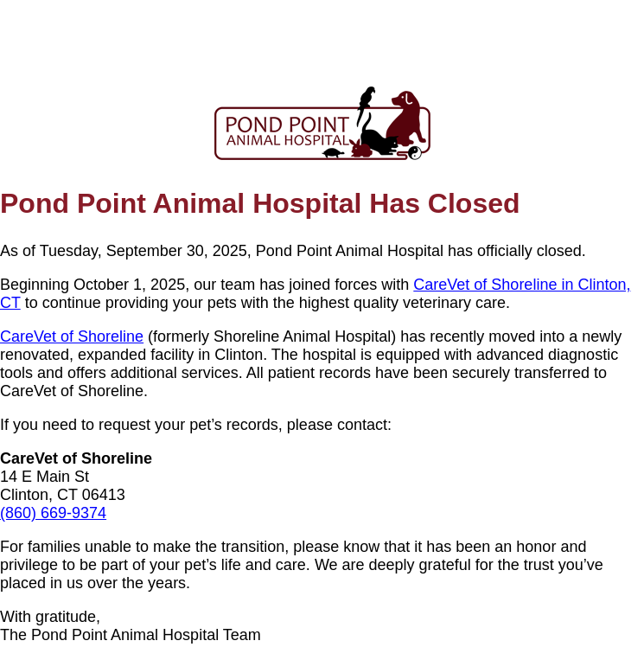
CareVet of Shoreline (72, 336)
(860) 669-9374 (53, 513)
